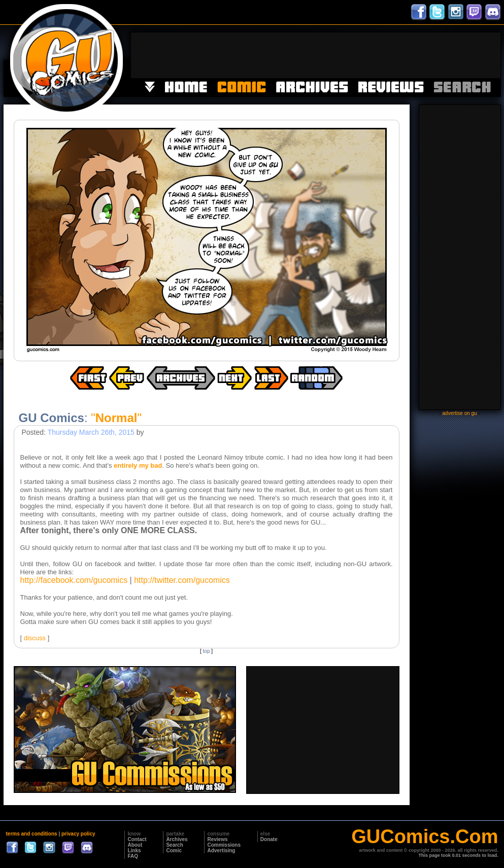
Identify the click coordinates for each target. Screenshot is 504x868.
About (135, 845)
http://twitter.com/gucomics (182, 580)
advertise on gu (459, 413)
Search (174, 845)
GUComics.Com (425, 837)
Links (134, 850)
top (207, 651)
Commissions (224, 845)
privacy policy (78, 834)
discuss (35, 638)
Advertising (221, 850)
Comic (174, 850)
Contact (137, 839)
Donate (269, 839)
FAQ (133, 856)
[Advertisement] (316, 55)
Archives (177, 839)
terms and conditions (32, 834)
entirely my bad (138, 465)
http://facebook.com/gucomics (74, 580)
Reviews (217, 839)
